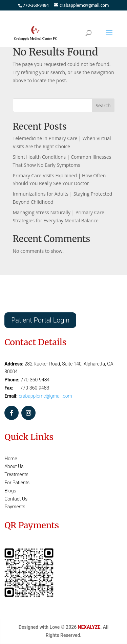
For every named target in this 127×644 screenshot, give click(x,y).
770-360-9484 (36, 5)
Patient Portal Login (40, 320)
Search (103, 105)
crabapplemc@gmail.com (45, 396)
